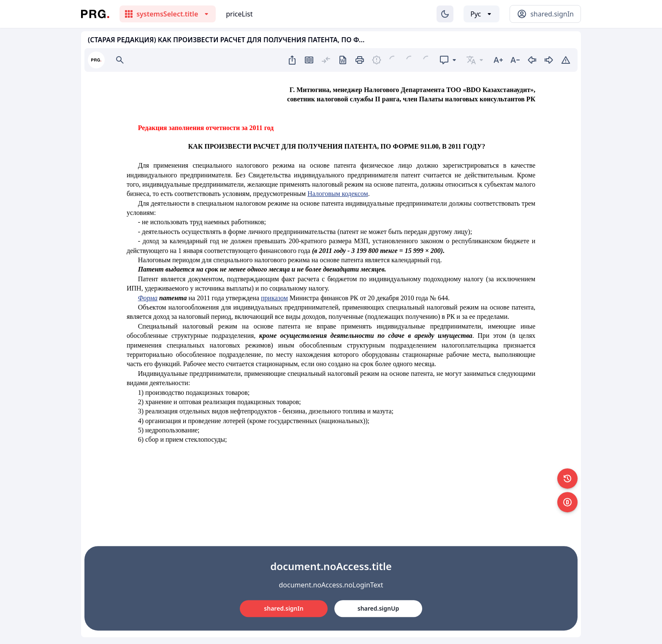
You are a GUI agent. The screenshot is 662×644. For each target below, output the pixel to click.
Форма (148, 298)
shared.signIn (284, 608)
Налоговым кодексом (338, 194)
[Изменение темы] (445, 14)
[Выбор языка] (482, 14)
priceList (239, 14)
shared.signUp (378, 608)
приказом (274, 298)
